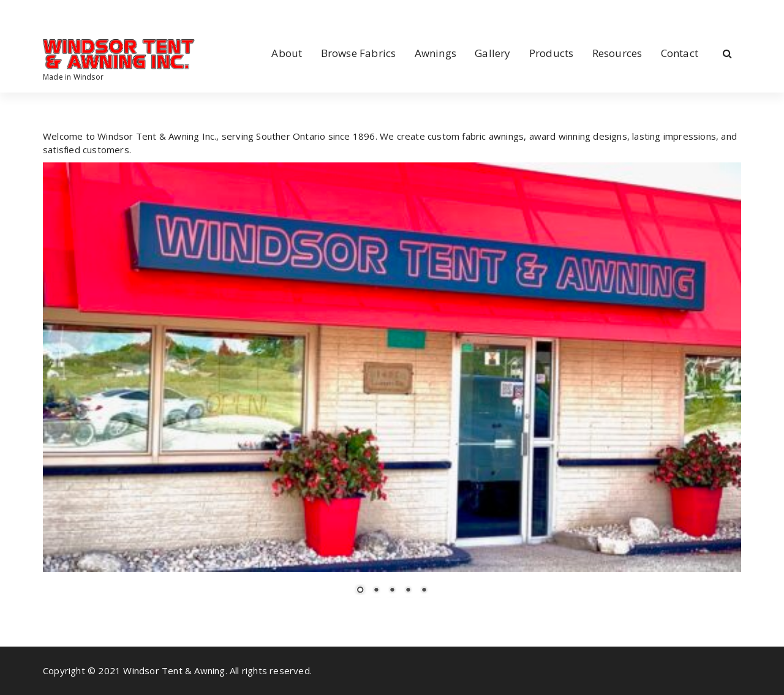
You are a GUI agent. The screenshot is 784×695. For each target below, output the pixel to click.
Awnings (435, 53)
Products (552, 53)
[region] (392, 386)
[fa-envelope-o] (83, 13)
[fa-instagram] (63, 13)
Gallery (492, 53)
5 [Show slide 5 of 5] (424, 591)
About (287, 53)
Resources (617, 53)
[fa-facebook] (45, 13)
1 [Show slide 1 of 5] (360, 591)
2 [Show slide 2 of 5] (376, 591)
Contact (680, 53)
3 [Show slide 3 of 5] (392, 591)
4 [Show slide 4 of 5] (408, 591)
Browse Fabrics (359, 53)
